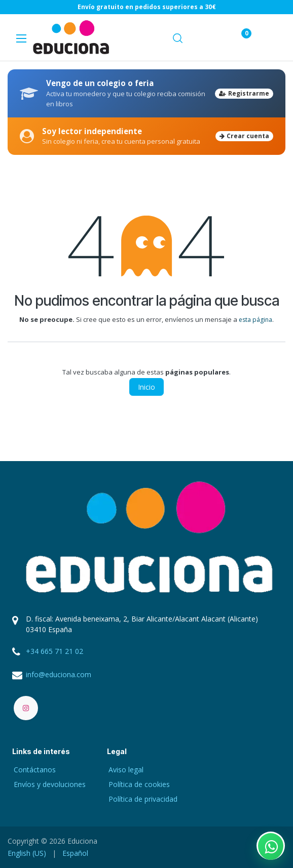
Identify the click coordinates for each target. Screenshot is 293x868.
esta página (255, 320)
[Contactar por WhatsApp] (271, 846)
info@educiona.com (59, 674)
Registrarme (244, 93)
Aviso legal (126, 770)
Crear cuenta (244, 136)
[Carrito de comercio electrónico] (209, 38)
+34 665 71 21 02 (54, 651)
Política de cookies (139, 784)
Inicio (146, 387)
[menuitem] (27, 853)
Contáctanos (35, 770)
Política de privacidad (143, 799)
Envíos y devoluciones (50, 784)
